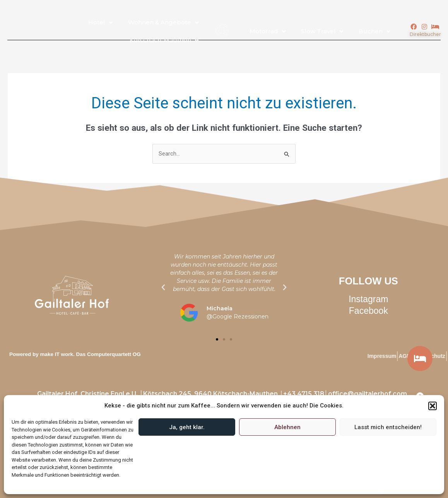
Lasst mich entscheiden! (388, 427)
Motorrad (268, 32)
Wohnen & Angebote (163, 23)
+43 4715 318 (304, 394)
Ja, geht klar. (187, 427)
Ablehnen (287, 427)
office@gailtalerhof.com (368, 394)
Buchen (374, 32)
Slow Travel (322, 32)
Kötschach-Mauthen (164, 40)
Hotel (100, 23)
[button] (433, 406)
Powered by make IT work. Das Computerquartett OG (75, 354)
